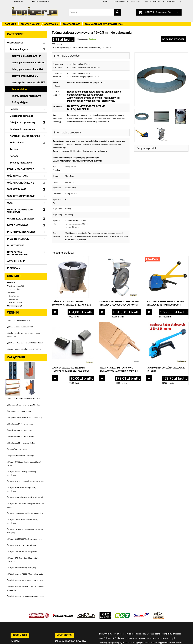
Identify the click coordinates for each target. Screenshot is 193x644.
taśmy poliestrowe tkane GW (27, 69)
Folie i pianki (17, 143)
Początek (10, 24)
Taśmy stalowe (71, 24)
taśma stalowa (122, 236)
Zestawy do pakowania (22, 129)
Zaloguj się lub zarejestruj (127, 2)
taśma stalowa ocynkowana (76, 240)
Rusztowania (16, 246)
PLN (153, 2)
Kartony (14, 156)
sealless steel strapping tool (108, 233)
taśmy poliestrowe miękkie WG (29, 63)
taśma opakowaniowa (95, 236)
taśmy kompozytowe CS (25, 76)
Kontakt (105, 2)
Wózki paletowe (17, 176)
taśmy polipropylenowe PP (26, 56)
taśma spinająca (110, 236)
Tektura (14, 149)
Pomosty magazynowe (22, 232)
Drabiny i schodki (18, 239)
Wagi (10, 203)
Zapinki (14, 109)
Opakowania (51, 24)
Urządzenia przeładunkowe (17, 253)
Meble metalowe (18, 225)
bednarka (84, 233)
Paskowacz (92, 233)
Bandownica (75, 233)
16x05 (67, 233)
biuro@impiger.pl (41, 2)
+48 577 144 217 (19, 2)
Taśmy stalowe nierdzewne (27, 96)
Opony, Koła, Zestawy (21, 219)
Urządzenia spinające (21, 116)
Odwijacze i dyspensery (23, 123)
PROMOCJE (14, 268)
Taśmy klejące (20, 102)
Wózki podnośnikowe (21, 183)
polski (174, 2)
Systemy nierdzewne (21, 163)
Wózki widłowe (17, 189)
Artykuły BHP (16, 261)
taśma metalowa (79, 236)
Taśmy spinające (30, 24)
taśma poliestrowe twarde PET (28, 83)
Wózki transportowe (21, 196)
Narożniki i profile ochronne (25, 136)
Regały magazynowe (21, 169)
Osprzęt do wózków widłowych (20, 211)
